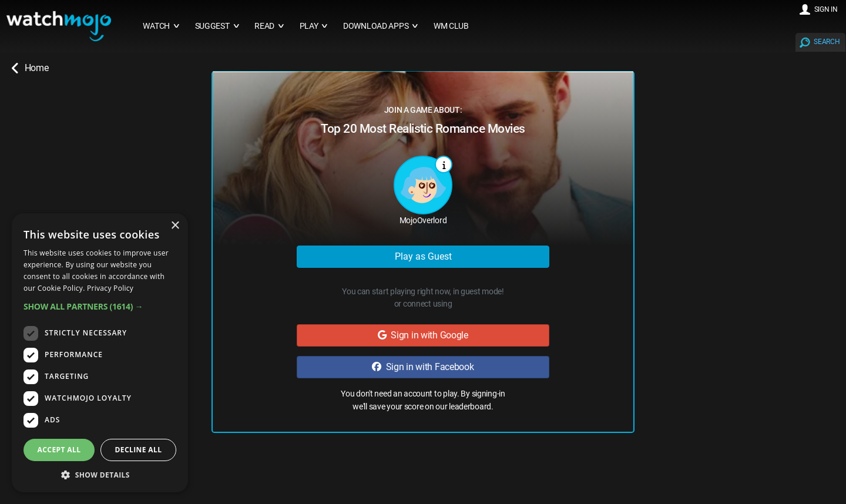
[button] (100, 306)
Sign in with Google (423, 335)
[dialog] (100, 353)
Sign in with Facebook (423, 367)
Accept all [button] (59, 450)
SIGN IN (826, 9)
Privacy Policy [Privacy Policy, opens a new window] (110, 288)
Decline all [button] (139, 450)
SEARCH (827, 42)
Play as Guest (423, 256)
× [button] (175, 226)
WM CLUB (451, 26)
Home (30, 68)
